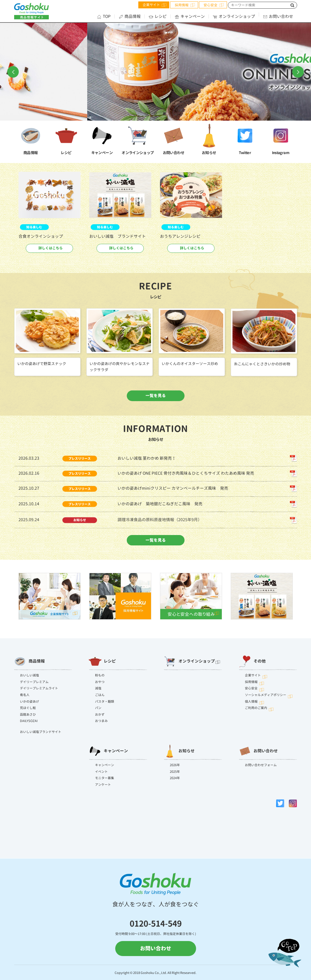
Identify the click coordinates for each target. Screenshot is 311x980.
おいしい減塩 (29, 675)
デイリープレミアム (34, 682)
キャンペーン (108, 751)
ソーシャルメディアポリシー (266, 695)
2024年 (175, 778)
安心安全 (251, 688)
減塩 (98, 688)
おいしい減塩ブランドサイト (41, 732)
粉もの (100, 675)
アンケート (103, 785)
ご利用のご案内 (256, 708)
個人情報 (251, 702)
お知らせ (179, 751)
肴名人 (25, 695)
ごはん (100, 695)
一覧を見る (156, 395)
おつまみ (101, 721)
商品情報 (29, 661)
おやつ (100, 682)
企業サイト (253, 675)
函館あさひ (28, 715)
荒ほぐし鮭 (28, 708)
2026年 (175, 765)
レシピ (102, 661)
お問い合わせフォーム (261, 765)
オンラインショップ (189, 661)
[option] (50, 215)
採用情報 (251, 682)
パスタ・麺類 (105, 702)
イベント (101, 772)
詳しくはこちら (51, 248)
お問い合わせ (258, 751)
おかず (100, 715)
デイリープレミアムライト (39, 688)
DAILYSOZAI (29, 721)
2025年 (175, 772)
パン (98, 708)
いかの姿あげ (29, 702)
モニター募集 (105, 778)
